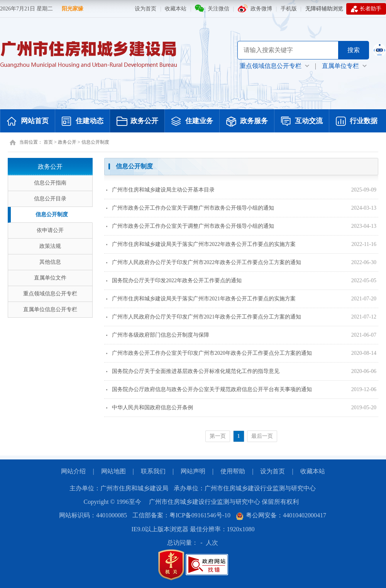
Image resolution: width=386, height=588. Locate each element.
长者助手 (366, 9)
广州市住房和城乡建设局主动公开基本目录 (160, 190)
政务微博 (261, 9)
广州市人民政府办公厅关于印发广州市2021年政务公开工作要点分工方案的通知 (204, 317)
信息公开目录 (50, 199)
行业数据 (357, 122)
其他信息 (50, 262)
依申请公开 (50, 230)
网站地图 (113, 471)
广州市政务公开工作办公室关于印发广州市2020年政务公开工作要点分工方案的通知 (209, 353)
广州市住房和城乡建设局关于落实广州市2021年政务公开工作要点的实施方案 (201, 299)
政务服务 (247, 122)
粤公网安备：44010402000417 (281, 515)
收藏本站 (176, 9)
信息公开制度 (95, 142)
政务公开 (137, 122)
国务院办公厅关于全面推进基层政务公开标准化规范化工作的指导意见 (193, 371)
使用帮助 (233, 471)
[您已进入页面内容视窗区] (241, 303)
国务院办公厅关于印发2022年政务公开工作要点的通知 (174, 280)
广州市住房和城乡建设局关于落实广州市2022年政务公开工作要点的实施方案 (201, 244)
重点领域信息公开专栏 (50, 294)
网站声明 (193, 471)
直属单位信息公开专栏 (50, 309)
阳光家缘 (73, 9)
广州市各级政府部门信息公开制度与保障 (158, 335)
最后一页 (262, 436)
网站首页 (28, 122)
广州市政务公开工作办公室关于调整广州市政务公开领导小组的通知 (190, 208)
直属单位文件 (50, 278)
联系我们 (153, 471)
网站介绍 (73, 471)
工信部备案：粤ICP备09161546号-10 (181, 515)
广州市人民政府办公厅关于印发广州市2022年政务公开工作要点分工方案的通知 (204, 262)
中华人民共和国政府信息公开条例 (150, 408)
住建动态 (83, 122)
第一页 (218, 436)
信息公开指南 (50, 183)
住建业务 (192, 122)
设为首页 (146, 9)
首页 (48, 142)
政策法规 (50, 246)
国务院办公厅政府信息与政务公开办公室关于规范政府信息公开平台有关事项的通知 (209, 389)
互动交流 (302, 122)
